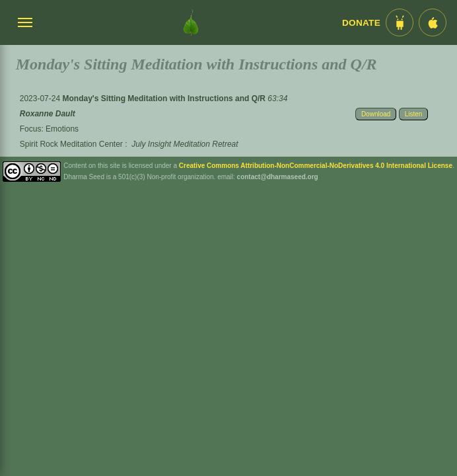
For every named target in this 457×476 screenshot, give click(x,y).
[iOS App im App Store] (433, 22)
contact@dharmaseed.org (278, 177)
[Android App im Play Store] (400, 22)
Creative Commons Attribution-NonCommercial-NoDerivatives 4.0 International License (316, 166)
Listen (414, 114)
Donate (361, 23)
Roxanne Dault (48, 114)
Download (376, 114)
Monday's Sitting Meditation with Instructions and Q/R (165, 99)
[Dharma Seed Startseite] (191, 22)
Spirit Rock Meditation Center (71, 144)
